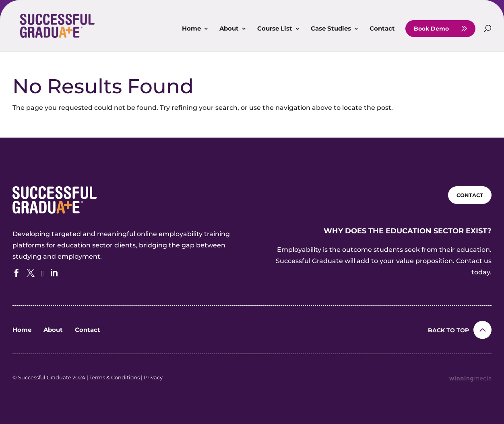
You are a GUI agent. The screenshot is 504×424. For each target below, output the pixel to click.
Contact (382, 29)
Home (191, 29)
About (229, 29)
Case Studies (331, 29)
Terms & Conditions (115, 377)
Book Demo (431, 29)
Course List (275, 29)
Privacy (153, 377)
